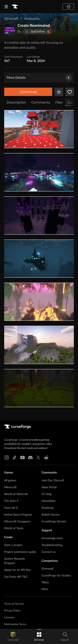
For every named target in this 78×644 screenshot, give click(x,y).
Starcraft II (11, 508)
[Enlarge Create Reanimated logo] (10, 29)
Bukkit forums (51, 515)
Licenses (9, 618)
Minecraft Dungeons (17, 522)
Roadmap (48, 508)
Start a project (13, 545)
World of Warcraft (16, 494)
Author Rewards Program (15, 561)
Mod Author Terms (15, 624)
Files (59, 102)
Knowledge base (52, 538)
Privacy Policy (12, 611)
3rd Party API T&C (16, 577)
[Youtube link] (22, 458)
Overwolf (48, 569)
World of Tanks (14, 528)
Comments (41, 102)
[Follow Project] (70, 92)
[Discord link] (30, 458)
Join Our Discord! (53, 481)
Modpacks (32, 19)
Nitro (45, 589)
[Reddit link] (46, 458)
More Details (39, 78)
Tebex (45, 582)
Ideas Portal (49, 487)
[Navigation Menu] (6, 7)
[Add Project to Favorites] (59, 92)
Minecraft (11, 19)
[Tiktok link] (15, 458)
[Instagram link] (7, 458)
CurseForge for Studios (56, 576)
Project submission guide (20, 552)
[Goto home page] (15, 7)
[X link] (38, 458)
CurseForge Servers (54, 522)
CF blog (46, 494)
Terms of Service (14, 604)
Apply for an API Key (17, 570)
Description (16, 102)
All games (10, 481)
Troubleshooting (52, 545)
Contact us (49, 552)
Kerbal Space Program (18, 515)
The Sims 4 (11, 501)
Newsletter (49, 501)
